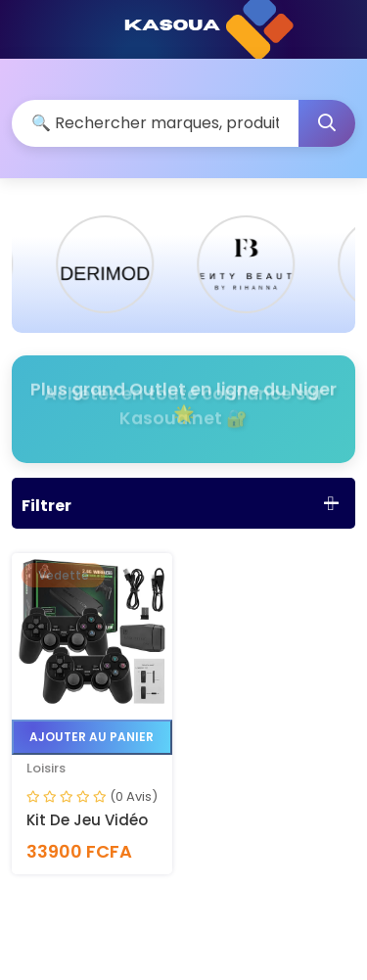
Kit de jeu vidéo (87, 820)
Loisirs (46, 768)
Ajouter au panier (92, 737)
